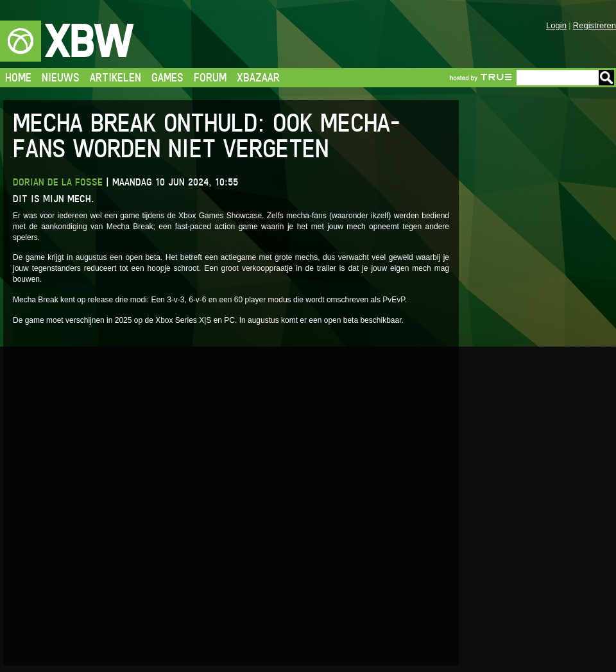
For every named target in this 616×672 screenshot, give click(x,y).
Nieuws (61, 77)
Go (606, 78)
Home (18, 77)
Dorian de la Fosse (58, 182)
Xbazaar (258, 77)
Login (556, 25)
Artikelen (116, 77)
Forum (210, 77)
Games (167, 77)
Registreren (595, 25)
